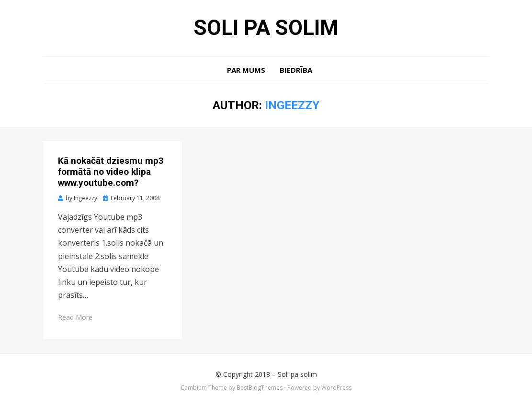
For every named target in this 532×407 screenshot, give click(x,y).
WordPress (336, 388)
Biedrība (296, 70)
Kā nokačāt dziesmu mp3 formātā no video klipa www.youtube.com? (111, 172)
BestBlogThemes (260, 388)
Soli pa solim (266, 28)
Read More (75, 317)
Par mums (246, 70)
